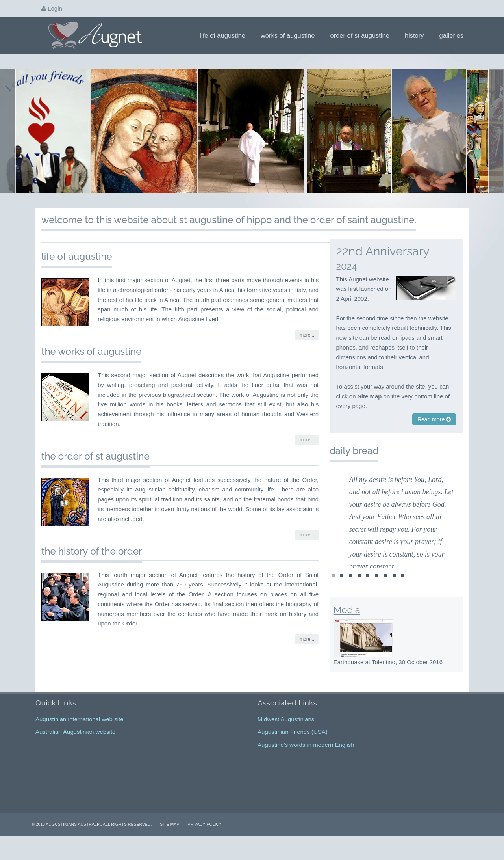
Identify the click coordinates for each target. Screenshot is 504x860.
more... (307, 350)
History (417, 35)
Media (347, 625)
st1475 (385, 592)
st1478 (333, 592)
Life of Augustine (225, 35)
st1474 (376, 592)
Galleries (454, 35)
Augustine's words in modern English (306, 759)
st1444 (368, 592)
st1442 (350, 592)
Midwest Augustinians (286, 733)
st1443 (359, 592)
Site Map (170, 839)
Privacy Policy (205, 839)
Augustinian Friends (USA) (293, 746)
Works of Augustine (290, 35)
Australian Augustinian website (75, 746)
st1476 (394, 592)
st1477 (403, 592)
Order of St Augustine (362, 35)
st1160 (342, 592)
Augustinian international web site (79, 733)
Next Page (496, 138)
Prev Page (8, 138)
